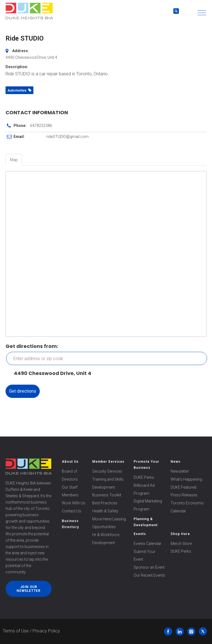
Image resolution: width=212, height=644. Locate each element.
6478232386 (41, 126)
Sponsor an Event (149, 567)
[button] (202, 13)
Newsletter (180, 471)
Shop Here (180, 534)
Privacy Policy (46, 631)
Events (140, 534)
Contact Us (71, 511)
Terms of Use (16, 631)
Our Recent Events (149, 575)
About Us (70, 462)
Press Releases (184, 495)
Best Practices (105, 503)
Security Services (107, 471)
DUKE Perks (144, 477)
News (176, 462)
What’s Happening (186, 479)
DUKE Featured (183, 487)
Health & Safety (105, 511)
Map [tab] (14, 160)
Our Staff (70, 487)
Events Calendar (148, 544)
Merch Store (181, 544)
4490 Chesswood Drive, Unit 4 (50, 373)
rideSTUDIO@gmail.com (67, 137)
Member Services (108, 462)
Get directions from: (32, 346)
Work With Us (74, 503)
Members (70, 495)
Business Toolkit (107, 495)
